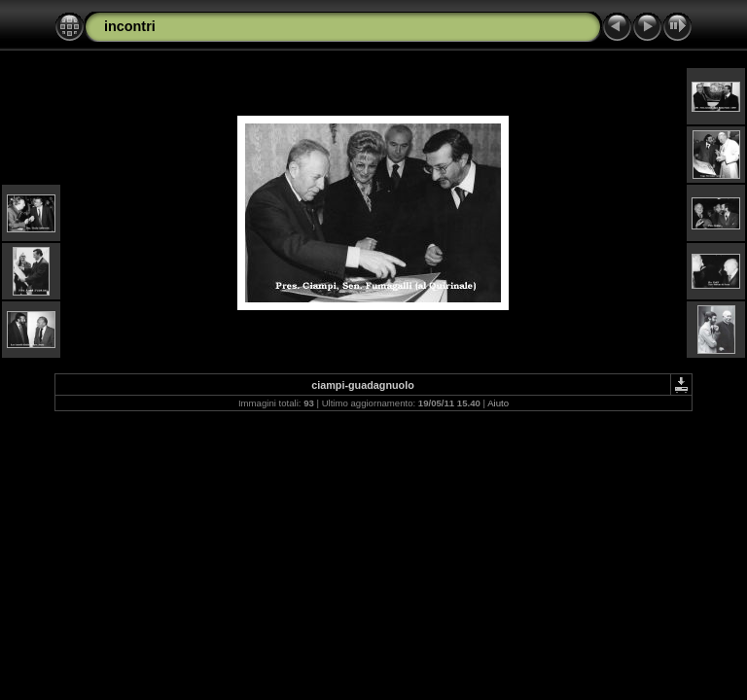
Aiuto (498, 403)
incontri (130, 26)
